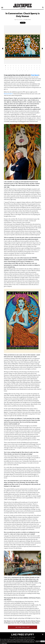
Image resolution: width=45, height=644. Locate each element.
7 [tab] (21, 66)
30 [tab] (8, 69)
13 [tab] (37, 66)
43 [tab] (17, 71)
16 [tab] (8, 67)
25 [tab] (32, 67)
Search (43, 8)
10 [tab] (29, 66)
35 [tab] (21, 69)
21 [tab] (21, 67)
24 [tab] (29, 67)
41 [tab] (37, 69)
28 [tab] (40, 67)
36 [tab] (24, 69)
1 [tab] (5, 66)
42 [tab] (40, 69)
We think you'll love (22, 627)
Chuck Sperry (35, 75)
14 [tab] (40, 66)
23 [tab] (26, 67)
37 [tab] (26, 69)
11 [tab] (32, 66)
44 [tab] (20, 71)
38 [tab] (29, 69)
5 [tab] (16, 66)
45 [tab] (22, 71)
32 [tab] (13, 69)
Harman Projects (8, 94)
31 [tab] (11, 69)
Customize (38, 641)
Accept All (43, 641)
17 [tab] (11, 67)
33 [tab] (16, 69)
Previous (2, 49)
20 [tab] (19, 67)
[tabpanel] (22, 45)
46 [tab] (25, 71)
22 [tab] (24, 67)
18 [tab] (13, 67)
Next (43, 49)
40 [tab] (34, 69)
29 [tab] (5, 69)
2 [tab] (8, 66)
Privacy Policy (4, 643)
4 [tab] (13, 66)
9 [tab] (26, 66)
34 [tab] (19, 69)
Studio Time (27, 20)
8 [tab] (24, 66)
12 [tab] (34, 66)
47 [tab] (28, 71)
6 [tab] (19, 66)
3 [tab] (11, 66)
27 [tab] (37, 67)
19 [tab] (16, 67)
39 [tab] (32, 69)
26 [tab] (34, 67)
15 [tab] (5, 67)
